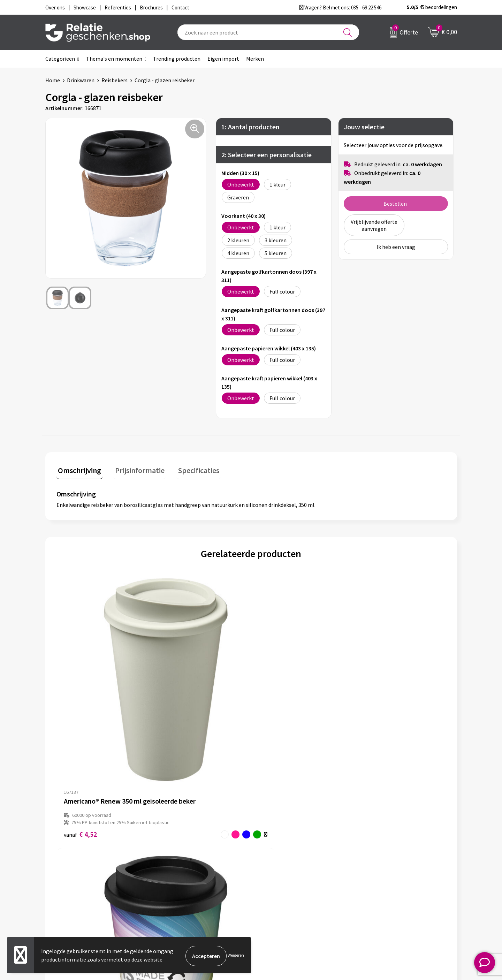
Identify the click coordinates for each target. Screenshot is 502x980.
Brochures (274, 873)
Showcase (273, 861)
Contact (271, 850)
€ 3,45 (275, 718)
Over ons (171, 850)
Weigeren (236, 956)
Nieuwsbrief (175, 861)
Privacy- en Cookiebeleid (392, 861)
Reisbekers (115, 80)
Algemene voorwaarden (391, 850)
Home (53, 80)
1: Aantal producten (250, 127)
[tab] (78, 470)
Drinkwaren (81, 80)
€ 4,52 (80, 718)
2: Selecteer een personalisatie (267, 155)
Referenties (276, 884)
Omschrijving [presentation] (78, 469)
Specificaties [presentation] (191, 469)
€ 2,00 (372, 711)
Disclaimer (375, 873)
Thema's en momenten (114, 59)
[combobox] (268, 32)
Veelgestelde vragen (185, 873)
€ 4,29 (178, 718)
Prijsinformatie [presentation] (135, 469)
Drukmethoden (178, 884)
